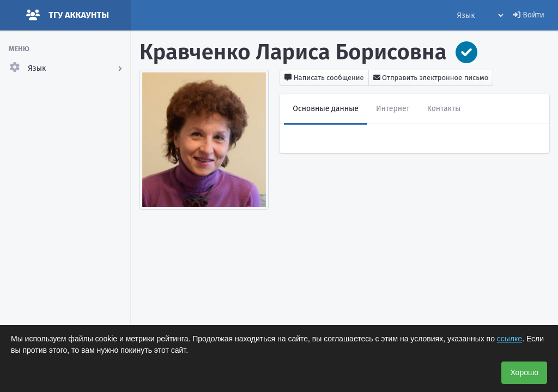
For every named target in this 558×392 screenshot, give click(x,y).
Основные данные (326, 109)
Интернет (393, 109)
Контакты (444, 109)
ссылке (510, 339)
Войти (529, 15)
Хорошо (524, 372)
